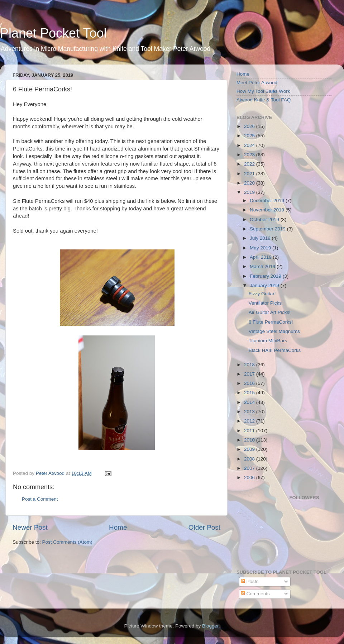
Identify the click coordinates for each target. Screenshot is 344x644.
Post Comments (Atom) (67, 542)
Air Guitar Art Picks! (270, 312)
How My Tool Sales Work (263, 91)
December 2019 (268, 201)
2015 (250, 393)
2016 (250, 383)
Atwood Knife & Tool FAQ (264, 100)
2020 (250, 183)
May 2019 (261, 248)
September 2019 (268, 229)
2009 (250, 449)
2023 (250, 155)
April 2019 (261, 257)
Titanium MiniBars (268, 341)
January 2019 (265, 285)
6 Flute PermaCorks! (271, 322)
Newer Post (30, 527)
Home (118, 527)
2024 (250, 145)
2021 (250, 174)
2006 (250, 478)
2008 (250, 459)
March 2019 (263, 266)
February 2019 (266, 276)
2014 (250, 402)
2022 (250, 164)
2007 (250, 468)
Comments (255, 594)
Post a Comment (40, 499)
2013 (250, 412)
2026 (250, 126)
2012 (250, 421)
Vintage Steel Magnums (274, 331)
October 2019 (265, 220)
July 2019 (261, 238)
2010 (250, 440)
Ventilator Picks (265, 303)
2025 (250, 136)
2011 (250, 431)
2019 (250, 192)
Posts (250, 581)
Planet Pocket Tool (53, 33)
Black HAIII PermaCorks (275, 350)
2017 (250, 374)
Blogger (210, 626)
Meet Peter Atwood (257, 83)
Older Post (204, 527)
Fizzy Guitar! (262, 294)
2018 (250, 365)
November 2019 (268, 210)
